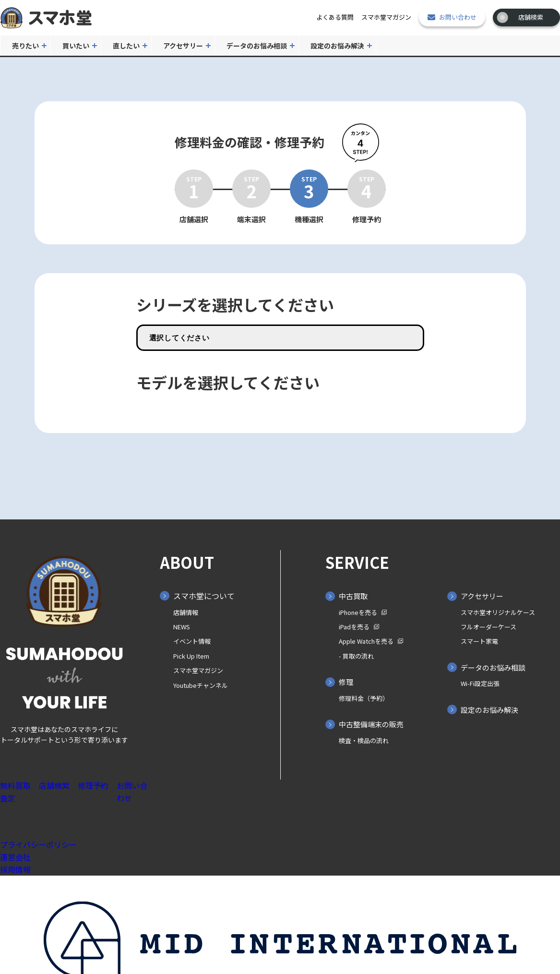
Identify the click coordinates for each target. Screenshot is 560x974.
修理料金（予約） (364, 698)
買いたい (76, 46)
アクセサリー (183, 46)
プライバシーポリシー (38, 844)
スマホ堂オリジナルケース (498, 612)
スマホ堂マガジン (386, 17)
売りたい (25, 46)
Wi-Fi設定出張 (480, 683)
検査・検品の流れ (364, 740)
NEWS (182, 627)
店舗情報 (186, 612)
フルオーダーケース (489, 627)
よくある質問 (335, 17)
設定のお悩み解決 (337, 46)
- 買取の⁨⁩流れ (356, 656)
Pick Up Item (191, 656)
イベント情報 (192, 641)
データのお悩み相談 (257, 46)
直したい (126, 46)
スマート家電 (479, 641)
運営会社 (15, 857)
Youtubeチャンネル (201, 685)
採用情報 (15, 869)
